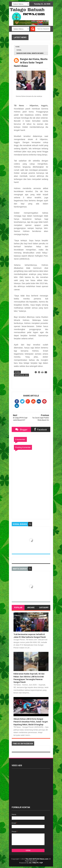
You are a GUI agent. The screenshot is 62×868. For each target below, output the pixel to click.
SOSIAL (19, 50)
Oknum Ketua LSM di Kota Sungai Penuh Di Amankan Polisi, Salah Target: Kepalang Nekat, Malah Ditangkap (31, 722)
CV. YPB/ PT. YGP (36, 863)
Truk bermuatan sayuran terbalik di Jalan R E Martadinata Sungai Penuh (30, 636)
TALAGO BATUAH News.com (37, 859)
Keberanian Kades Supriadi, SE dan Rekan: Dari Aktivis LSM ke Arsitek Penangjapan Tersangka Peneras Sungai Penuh (29, 678)
